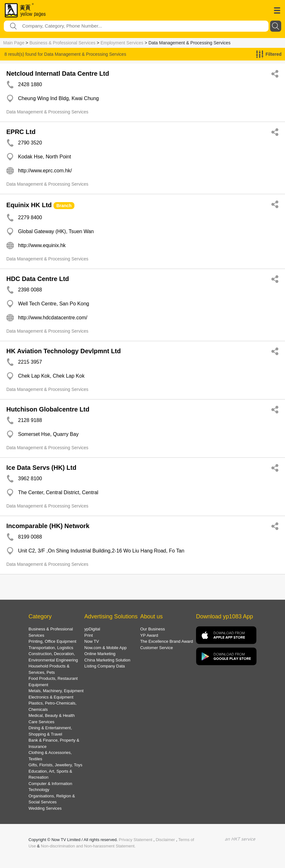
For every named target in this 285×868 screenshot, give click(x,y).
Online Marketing (100, 654)
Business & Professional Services (63, 43)
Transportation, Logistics (51, 648)
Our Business (153, 629)
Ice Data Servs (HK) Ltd (41, 468)
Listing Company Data (104, 666)
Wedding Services (45, 808)
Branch (64, 206)
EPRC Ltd (21, 132)
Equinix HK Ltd (29, 205)
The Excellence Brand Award (167, 641)
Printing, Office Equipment (52, 641)
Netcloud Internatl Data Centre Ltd (58, 73)
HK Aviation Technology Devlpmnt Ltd (63, 351)
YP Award (149, 635)
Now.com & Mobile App (105, 648)
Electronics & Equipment (51, 697)
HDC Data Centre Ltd (38, 279)
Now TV (92, 641)
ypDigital (92, 629)
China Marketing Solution (107, 660)
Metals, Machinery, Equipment (56, 691)
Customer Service (157, 648)
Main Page (14, 43)
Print (89, 635)
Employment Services (122, 43)
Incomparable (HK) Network (48, 526)
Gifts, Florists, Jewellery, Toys (55, 765)
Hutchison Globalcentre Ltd (48, 409)
